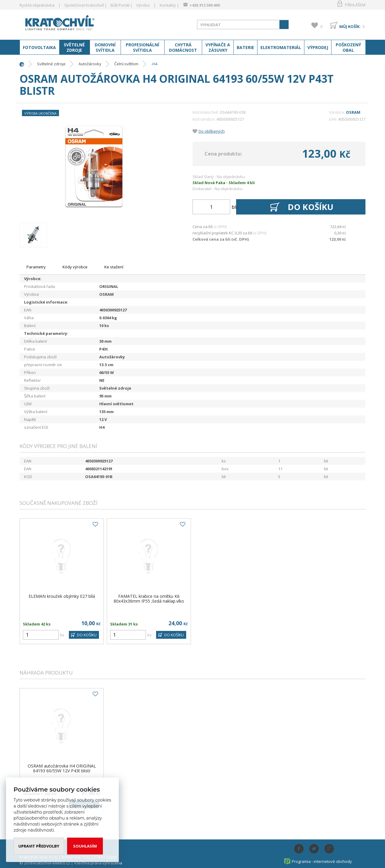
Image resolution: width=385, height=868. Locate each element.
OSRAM (353, 112)
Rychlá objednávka (37, 5)
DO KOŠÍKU (86, 635)
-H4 (154, 64)
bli (234, 207)
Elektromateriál (281, 48)
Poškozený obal (348, 48)
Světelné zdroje (74, 48)
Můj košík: (350, 26)
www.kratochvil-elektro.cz (67, 23)
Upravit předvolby (39, 846)
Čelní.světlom (126, 64)
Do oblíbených (212, 131)
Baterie (245, 48)
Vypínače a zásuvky (218, 48)
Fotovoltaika (39, 48)
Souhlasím (85, 846)
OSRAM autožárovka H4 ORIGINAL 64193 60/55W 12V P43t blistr (62, 768)
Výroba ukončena (40, 113)
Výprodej (318, 48)
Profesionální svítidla (142, 48)
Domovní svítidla (105, 48)
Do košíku (311, 207)
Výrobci (143, 5)
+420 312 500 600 (205, 5)
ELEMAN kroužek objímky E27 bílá (62, 596)
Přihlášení (355, 5)
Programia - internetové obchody (322, 861)
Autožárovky (90, 64)
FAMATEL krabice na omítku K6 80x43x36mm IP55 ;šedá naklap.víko (149, 599)
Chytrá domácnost (183, 48)
